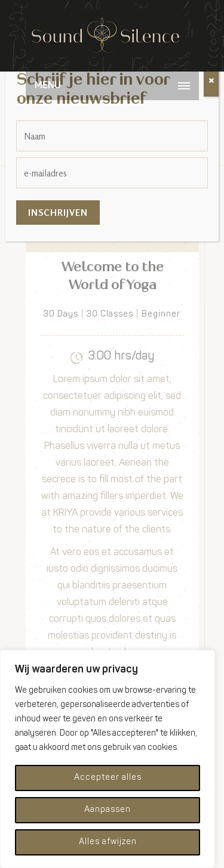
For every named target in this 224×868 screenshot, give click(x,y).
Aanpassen (108, 810)
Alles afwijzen (108, 842)
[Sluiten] (211, 81)
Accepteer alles (108, 778)
